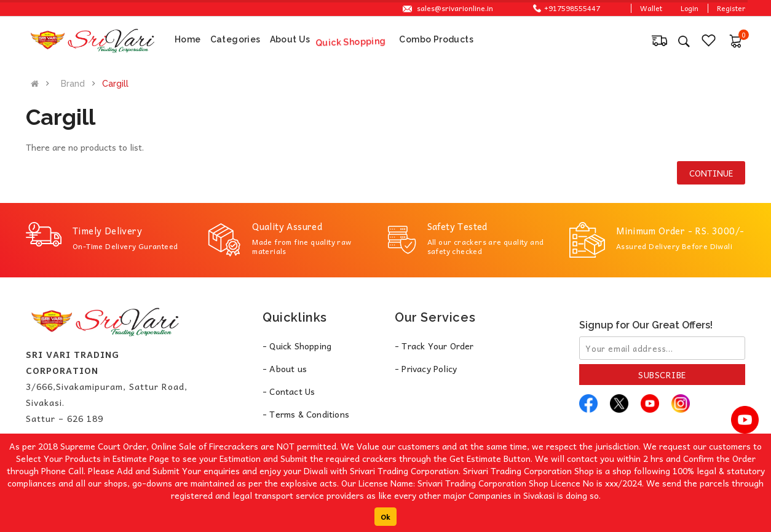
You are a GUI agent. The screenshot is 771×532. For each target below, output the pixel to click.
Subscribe (662, 375)
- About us (285, 368)
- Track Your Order (434, 346)
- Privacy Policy (426, 368)
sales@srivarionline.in (455, 8)
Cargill (115, 84)
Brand (73, 84)
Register (731, 8)
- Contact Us (289, 391)
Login (690, 8)
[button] (735, 39)
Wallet (651, 8)
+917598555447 (567, 8)
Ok (385, 517)
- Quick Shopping (297, 346)
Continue (711, 173)
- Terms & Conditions (306, 414)
